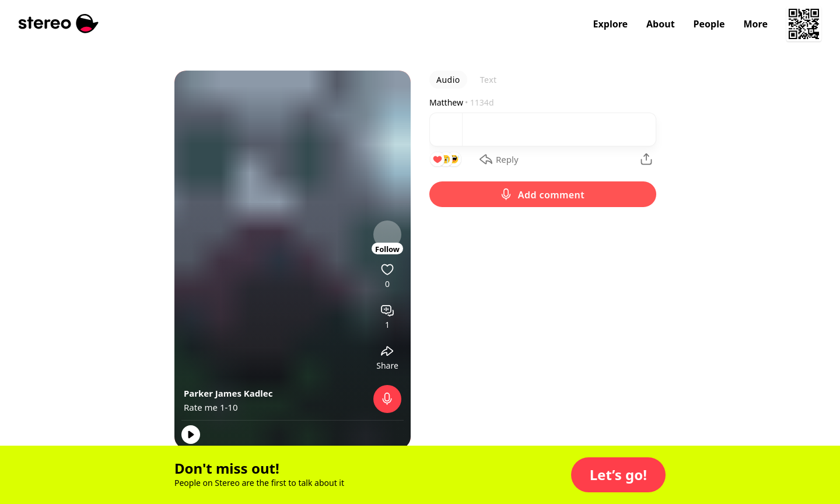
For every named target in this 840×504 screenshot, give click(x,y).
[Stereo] (59, 24)
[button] (618, 475)
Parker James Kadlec (228, 393)
